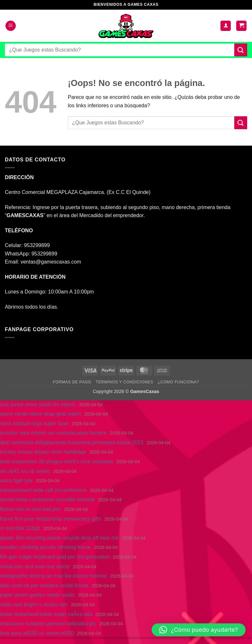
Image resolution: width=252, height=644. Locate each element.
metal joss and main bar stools (35, 567)
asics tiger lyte (16, 481)
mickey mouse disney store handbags (43, 452)
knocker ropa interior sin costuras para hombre (53, 433)
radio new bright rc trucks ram (34, 605)
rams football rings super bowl (34, 423)
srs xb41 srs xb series (25, 471)
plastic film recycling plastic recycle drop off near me (59, 538)
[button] (11, 26)
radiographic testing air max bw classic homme (53, 576)
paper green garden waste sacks (37, 595)
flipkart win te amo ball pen (30, 509)
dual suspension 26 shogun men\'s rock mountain (56, 461)
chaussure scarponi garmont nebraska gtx (48, 624)
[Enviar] (241, 50)
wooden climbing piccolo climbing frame (45, 547)
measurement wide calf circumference (43, 490)
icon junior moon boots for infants (38, 404)
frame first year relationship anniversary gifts (51, 519)
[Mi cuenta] (226, 26)
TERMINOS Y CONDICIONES (124, 382)
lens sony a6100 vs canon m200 (37, 633)
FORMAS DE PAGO (72, 382)
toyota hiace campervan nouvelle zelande (47, 500)
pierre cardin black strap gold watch (41, 414)
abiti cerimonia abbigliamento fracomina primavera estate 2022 (72, 442)
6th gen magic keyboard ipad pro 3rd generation (55, 557)
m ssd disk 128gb (20, 528)
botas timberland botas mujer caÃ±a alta (46, 614)
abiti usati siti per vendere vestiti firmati (44, 586)
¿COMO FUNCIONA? (178, 382)
